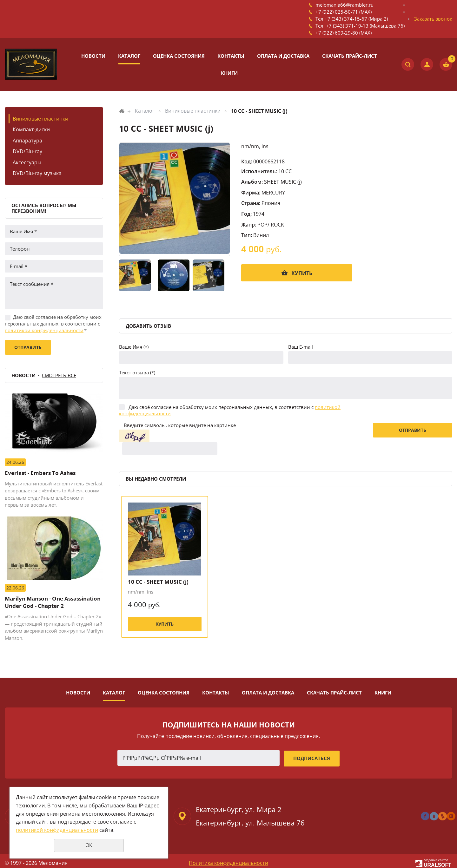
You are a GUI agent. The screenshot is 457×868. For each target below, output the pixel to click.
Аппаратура (27, 141)
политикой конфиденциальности (44, 330)
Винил (261, 235)
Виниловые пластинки (40, 119)
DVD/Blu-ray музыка (37, 173)
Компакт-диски (31, 129)
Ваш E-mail (301, 347)
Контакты (231, 56)
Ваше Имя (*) (134, 347)
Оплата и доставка (283, 56)
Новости (93, 56)
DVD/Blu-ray (27, 151)
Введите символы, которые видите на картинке (180, 425)
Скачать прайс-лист (350, 56)
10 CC (285, 171)
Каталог (129, 56)
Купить (302, 273)
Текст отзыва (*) (137, 372)
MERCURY (273, 193)
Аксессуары (27, 162)
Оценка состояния (179, 56)
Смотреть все (59, 375)
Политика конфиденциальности (228, 858)
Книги (229, 73)
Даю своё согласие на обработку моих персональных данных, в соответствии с (53, 324)
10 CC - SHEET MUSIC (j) (156, 569)
